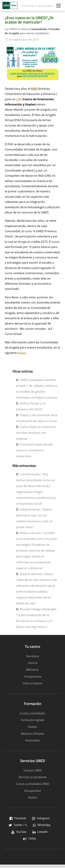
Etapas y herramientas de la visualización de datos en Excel (37, 418)
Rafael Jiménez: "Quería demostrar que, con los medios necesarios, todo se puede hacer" (34, 518)
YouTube (19, 832)
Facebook (18, 818)
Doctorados (32, 740)
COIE (18, 99)
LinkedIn (40, 832)
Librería (32, 663)
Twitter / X (18, 825)
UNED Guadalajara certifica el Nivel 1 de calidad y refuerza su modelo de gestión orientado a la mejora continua (36, 389)
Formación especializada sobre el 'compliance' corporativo (34, 450)
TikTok (29, 838)
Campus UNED (33, 770)
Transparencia (33, 676)
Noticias (29, 6)
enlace (22, 353)
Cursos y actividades (32, 713)
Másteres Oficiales (32, 734)
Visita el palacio (32, 683)
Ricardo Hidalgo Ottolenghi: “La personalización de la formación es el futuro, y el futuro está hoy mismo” (36, 618)
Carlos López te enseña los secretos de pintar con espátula (36, 433)
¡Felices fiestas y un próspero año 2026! (31, 406)
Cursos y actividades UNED (32, 784)
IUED (34, 89)
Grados (32, 727)
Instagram (41, 818)
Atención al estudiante (33, 777)
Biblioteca (32, 670)
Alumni (33, 797)
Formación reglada (32, 720)
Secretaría (33, 656)
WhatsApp (42, 825)
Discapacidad (32, 791)
